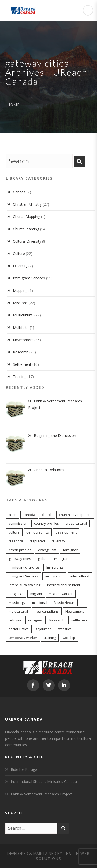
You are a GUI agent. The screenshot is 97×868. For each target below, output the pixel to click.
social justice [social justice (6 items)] (19, 629)
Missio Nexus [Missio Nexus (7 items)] (64, 603)
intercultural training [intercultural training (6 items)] (25, 585)
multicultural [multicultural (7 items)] (18, 611)
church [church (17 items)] (47, 515)
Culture (19, 253)
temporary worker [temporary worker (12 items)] (23, 638)
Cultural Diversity (27, 241)
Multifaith (21, 327)
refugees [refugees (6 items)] (35, 620)
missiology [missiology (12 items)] (17, 603)
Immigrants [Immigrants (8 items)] (55, 567)
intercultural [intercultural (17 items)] (80, 576)
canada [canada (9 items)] (29, 515)
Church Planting (26, 229)
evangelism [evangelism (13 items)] (47, 550)
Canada (19, 192)
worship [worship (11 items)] (69, 638)
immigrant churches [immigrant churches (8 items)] (24, 567)
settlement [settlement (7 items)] (80, 620)
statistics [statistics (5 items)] (65, 629)
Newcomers (23, 340)
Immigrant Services (29, 278)
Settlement (22, 364)
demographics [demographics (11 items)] (38, 532)
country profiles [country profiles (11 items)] (47, 523)
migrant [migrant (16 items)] (36, 594)
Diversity (20, 266)
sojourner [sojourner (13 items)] (43, 629)
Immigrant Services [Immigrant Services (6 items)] (24, 576)
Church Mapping (27, 216)
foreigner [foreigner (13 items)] (70, 550)
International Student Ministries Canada (44, 782)
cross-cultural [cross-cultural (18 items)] (76, 523)
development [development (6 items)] (66, 532)
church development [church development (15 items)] (75, 515)
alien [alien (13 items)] (13, 515)
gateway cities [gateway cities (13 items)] (20, 559)
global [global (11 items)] (43, 559)
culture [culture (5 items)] (14, 532)
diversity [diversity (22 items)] (58, 541)
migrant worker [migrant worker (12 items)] (61, 594)
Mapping (20, 290)
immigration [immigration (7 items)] (54, 576)
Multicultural (23, 315)
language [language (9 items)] (16, 594)
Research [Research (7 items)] (57, 620)
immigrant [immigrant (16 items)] (62, 559)
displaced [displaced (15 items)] (37, 541)
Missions (20, 303)
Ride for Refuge (24, 769)
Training (20, 376)
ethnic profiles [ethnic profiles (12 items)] (20, 550)
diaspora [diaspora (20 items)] (16, 541)
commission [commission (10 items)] (18, 523)
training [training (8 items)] (50, 638)
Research (21, 352)
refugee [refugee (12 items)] (15, 620)
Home (14, 105)
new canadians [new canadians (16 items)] (47, 611)
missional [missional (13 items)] (40, 603)
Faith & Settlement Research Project (42, 794)
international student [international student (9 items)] (64, 585)
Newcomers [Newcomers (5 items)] (75, 611)
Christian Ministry (27, 204)
